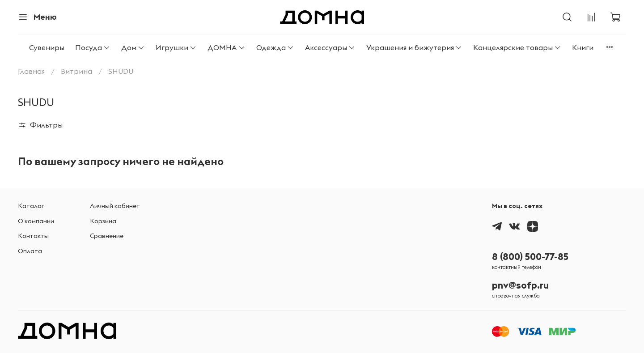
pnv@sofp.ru (520, 285)
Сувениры (47, 47)
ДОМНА (226, 47)
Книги (583, 47)
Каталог (31, 206)
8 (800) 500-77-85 (530, 257)
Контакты (33, 236)
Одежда (275, 47)
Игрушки (176, 47)
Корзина (103, 221)
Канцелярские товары (517, 47)
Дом (133, 47)
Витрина (76, 71)
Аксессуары (330, 47)
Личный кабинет (115, 206)
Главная (31, 71)
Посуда (93, 47)
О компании (36, 221)
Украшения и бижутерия (414, 47)
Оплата (30, 251)
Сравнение (107, 236)
